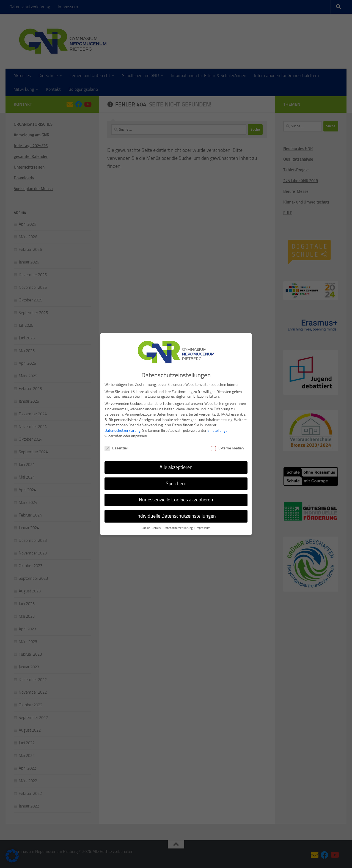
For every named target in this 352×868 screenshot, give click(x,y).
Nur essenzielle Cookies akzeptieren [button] (176, 498)
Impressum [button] (203, 526)
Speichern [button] (176, 481)
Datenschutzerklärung (123, 428)
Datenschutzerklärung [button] (178, 526)
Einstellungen (218, 428)
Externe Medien (227, 446)
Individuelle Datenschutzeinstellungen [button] (176, 514)
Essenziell (116, 446)
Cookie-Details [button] (151, 526)
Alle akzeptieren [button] (176, 465)
